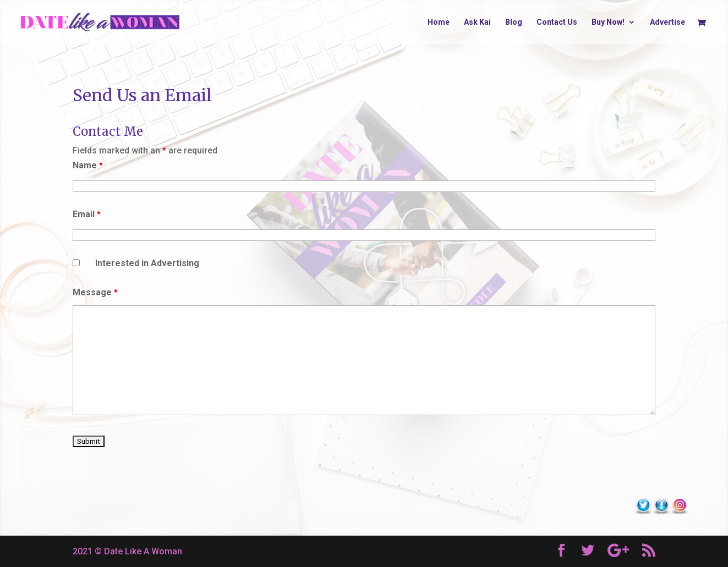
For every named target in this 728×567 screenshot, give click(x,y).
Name (88, 165)
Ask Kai (477, 22)
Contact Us (557, 22)
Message (95, 292)
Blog (514, 22)
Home (439, 22)
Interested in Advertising (147, 263)
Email (87, 214)
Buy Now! (608, 22)
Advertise (667, 22)
